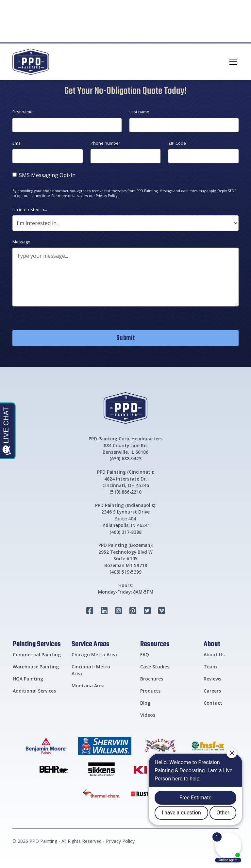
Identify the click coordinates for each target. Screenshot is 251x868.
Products (150, 691)
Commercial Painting (37, 655)
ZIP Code (177, 143)
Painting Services (37, 644)
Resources (155, 644)
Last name (139, 112)
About (212, 644)
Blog (145, 703)
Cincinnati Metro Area (91, 670)
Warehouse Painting (36, 667)
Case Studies (155, 667)
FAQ (145, 655)
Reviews (212, 679)
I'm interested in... (30, 209)
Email (17, 143)
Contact (213, 703)
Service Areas (91, 644)
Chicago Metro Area (94, 655)
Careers (212, 691)
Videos (148, 715)
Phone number (105, 143)
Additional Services (34, 691)
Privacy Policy (120, 841)
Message (21, 242)
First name (23, 112)
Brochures (152, 679)
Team (210, 667)
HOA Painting (28, 679)
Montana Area (88, 686)
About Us (214, 655)
